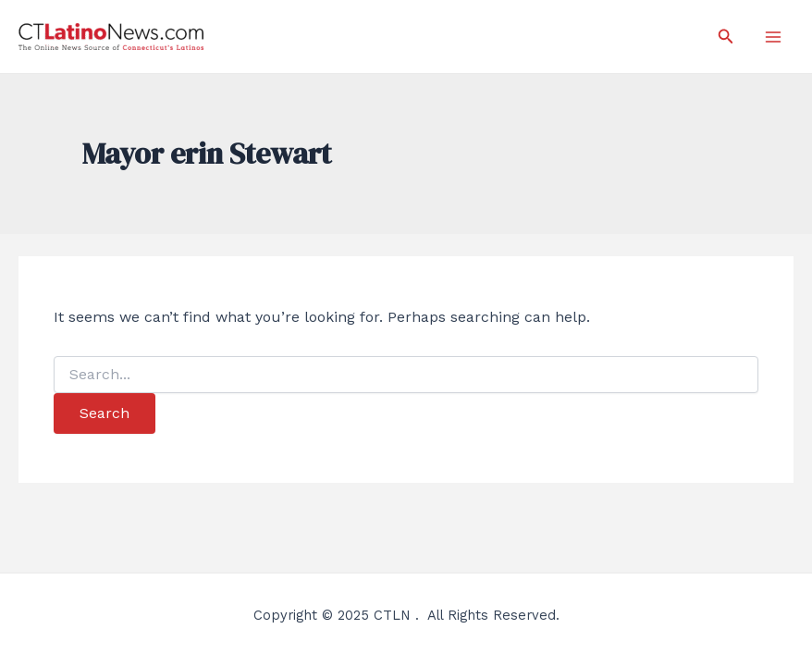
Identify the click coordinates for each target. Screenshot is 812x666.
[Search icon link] (726, 37)
